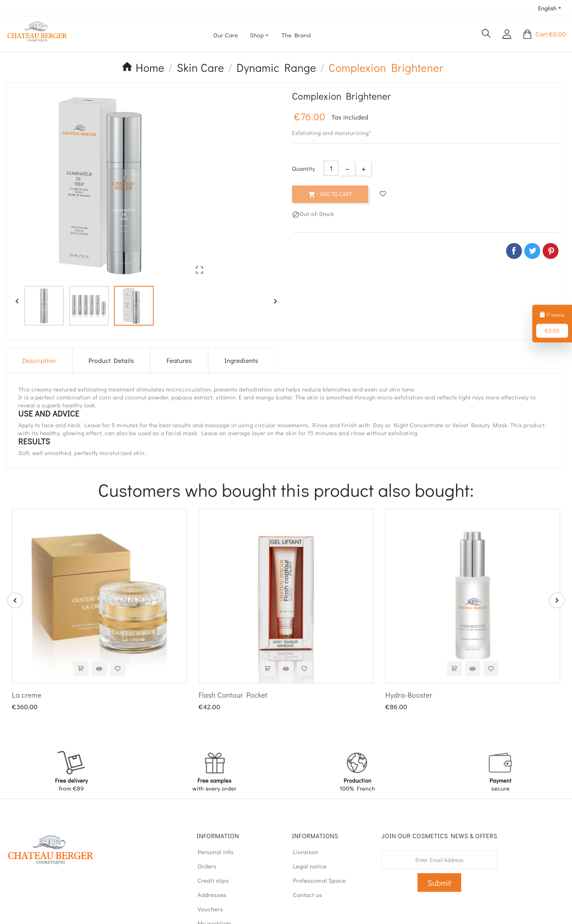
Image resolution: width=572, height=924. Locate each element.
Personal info (212, 852)
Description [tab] (39, 360)
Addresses (208, 895)
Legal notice (306, 866)
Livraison (302, 852)
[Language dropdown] (551, 8)
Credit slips (210, 880)
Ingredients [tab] (241, 360)
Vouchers (207, 909)
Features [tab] (179, 360)
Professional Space (316, 880)
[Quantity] (331, 168)
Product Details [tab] (111, 360)
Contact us (304, 895)
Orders (203, 866)
